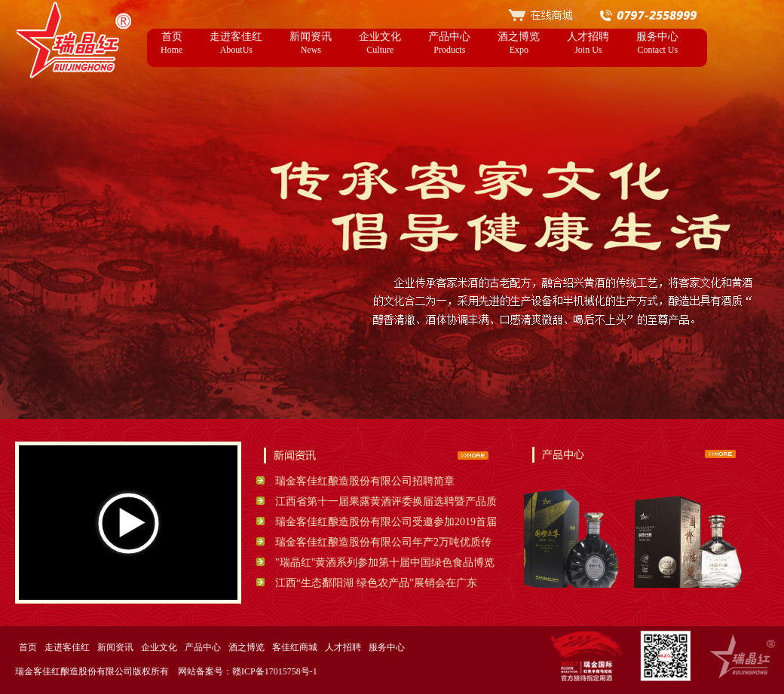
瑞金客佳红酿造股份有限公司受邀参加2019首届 (386, 522)
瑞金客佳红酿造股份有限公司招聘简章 (365, 481)
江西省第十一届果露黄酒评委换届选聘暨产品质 (386, 501)
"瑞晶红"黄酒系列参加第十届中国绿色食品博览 (385, 563)
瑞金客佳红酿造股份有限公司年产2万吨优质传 (383, 542)
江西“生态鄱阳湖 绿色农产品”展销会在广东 (376, 583)
